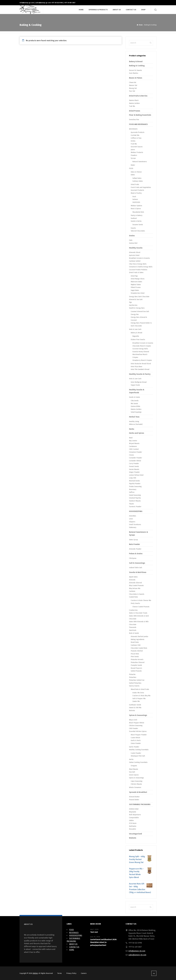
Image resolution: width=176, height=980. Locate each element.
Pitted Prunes (136, 287)
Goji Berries (133, 305)
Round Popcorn (136, 668)
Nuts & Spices (136, 209)
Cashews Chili (136, 645)
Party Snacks (135, 603)
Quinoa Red (133, 243)
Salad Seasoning (135, 495)
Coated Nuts (133, 597)
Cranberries (133, 610)
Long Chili (133, 478)
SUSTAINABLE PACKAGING (140, 804)
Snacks (133, 228)
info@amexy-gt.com (27, 3)
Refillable (133, 826)
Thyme (131, 504)
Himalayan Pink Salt (138, 756)
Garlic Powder (134, 747)
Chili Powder (134, 728)
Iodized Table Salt (136, 568)
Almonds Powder (135, 549)
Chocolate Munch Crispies (142, 346)
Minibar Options (136, 206)
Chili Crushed (134, 449)
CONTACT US (74, 947)
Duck (134, 197)
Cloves (131, 455)
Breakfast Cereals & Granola (139, 258)
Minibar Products (137, 152)
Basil (131, 438)
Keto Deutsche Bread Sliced (141, 364)
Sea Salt (132, 772)
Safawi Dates (137, 178)
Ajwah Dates (133, 577)
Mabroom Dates (136, 282)
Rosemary (133, 489)
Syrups (133, 158)
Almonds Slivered (135, 583)
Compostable (134, 818)
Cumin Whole (135, 738)
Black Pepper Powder (139, 735)
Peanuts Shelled (137, 651)
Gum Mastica (134, 73)
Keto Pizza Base (136, 367)
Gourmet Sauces (137, 147)
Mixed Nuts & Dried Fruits (140, 689)
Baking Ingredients (138, 639)
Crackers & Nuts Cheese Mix (141, 600)
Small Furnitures (135, 525)
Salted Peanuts (136, 671)
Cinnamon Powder (136, 452)
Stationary (133, 527)
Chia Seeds (135, 401)
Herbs (132, 429)
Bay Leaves (133, 441)
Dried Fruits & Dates (136, 272)
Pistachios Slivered (138, 662)
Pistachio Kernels (137, 660)
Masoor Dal (133, 85)
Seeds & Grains (135, 397)
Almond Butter (134, 797)
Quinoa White (135, 406)
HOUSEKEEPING (136, 511)
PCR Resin (133, 823)
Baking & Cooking (137, 66)
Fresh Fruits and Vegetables (141, 187)
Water (133, 165)
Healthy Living (134, 421)
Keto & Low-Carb (135, 329)
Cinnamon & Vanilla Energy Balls (141, 267)
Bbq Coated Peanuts (136, 586)
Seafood (134, 218)
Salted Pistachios (135, 683)
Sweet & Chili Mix (135, 708)
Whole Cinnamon (135, 787)
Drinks (133, 141)
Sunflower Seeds (135, 705)
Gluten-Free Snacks (138, 340)
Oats (131, 240)
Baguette (136, 336)
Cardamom (133, 446)
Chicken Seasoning (136, 726)
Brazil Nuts (135, 642)
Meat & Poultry (136, 193)
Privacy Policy (71, 973)
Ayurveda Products (138, 132)
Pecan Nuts (135, 654)
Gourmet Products (137, 190)
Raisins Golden (134, 103)
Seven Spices (134, 775)
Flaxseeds (133, 627)
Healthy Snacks (136, 248)
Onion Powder (136, 743)
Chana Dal (133, 82)
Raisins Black (134, 100)
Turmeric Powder (135, 507)
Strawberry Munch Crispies (142, 360)
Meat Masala (134, 769)
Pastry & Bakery (137, 215)
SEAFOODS (136, 202)
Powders (134, 155)
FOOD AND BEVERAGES (138, 124)
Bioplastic (133, 812)
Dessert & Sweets (135, 70)
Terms (60, 973)
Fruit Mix (134, 144)
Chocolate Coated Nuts (139, 648)
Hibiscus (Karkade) (136, 424)
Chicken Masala (136, 784)
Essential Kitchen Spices (138, 731)
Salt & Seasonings (137, 563)
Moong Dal (133, 88)
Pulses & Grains (136, 554)
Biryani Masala (134, 443)
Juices (133, 150)
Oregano (134, 766)
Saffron (132, 492)
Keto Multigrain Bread (139, 382)
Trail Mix (132, 106)
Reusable (133, 829)
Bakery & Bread (136, 61)
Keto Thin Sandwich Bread (140, 369)
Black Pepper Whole (137, 723)
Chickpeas (133, 558)
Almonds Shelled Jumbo (139, 637)
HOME (72, 950)
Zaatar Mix (136, 701)
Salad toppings (136, 412)
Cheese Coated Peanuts (141, 607)
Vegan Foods (135, 385)
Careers (84, 973)
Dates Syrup (133, 540)
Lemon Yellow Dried (136, 475)
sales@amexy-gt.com (137, 955)
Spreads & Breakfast (138, 792)
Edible (131, 821)
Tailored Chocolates (138, 231)
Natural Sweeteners (140, 162)
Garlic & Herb (136, 740)
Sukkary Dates (138, 181)
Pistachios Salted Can (137, 680)
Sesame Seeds (138, 225)
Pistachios (133, 677)
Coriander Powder (136, 458)
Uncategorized (135, 834)
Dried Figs (134, 276)
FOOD (131, 168)
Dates (133, 175)
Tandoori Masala (135, 501)
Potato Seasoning (135, 487)
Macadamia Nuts (138, 212)
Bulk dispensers (135, 815)
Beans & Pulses (136, 78)
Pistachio (132, 674)
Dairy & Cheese (136, 172)
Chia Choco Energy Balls (138, 264)
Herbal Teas (134, 417)
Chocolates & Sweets (137, 594)
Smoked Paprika (135, 498)
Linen (131, 519)
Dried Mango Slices (138, 279)
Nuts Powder (135, 544)
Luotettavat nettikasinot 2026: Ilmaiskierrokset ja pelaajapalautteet (104, 942)
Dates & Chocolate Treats (138, 613)
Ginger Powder (134, 472)
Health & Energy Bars (137, 308)
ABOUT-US (73, 944)
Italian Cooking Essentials (138, 762)
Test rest (94, 932)
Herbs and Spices (137, 433)
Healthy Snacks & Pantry (140, 374)
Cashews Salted (135, 261)
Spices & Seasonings (138, 715)
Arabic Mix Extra (138, 693)
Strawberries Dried (138, 293)
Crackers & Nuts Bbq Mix (141, 696)
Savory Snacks (134, 686)
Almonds (132, 580)
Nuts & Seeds (134, 633)
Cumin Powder (136, 753)
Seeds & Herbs (136, 221)
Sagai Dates (135, 290)
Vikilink (35, 973)
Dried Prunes (135, 111)
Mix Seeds (134, 404)
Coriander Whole (135, 461)
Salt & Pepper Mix (139, 699)
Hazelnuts (133, 630)
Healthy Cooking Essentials (139, 750)
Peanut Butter (134, 800)
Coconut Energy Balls (140, 349)
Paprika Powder (135, 484)
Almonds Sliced (135, 252)
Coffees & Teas (136, 138)
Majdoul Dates (136, 285)
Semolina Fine (134, 120)
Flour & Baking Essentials (140, 115)
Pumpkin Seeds (136, 665)
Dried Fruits (135, 184)
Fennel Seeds (134, 466)
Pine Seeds (135, 657)
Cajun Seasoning (137, 781)
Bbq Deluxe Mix (135, 588)
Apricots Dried (134, 255)
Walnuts (132, 711)
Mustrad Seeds (134, 481)
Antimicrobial (134, 809)
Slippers (132, 522)
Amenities (133, 516)
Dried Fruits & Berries (138, 96)
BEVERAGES (133, 129)
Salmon (135, 199)
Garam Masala (134, 469)
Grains (132, 236)
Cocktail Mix (135, 135)
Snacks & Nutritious (138, 572)
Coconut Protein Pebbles (138, 270)
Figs (130, 302)
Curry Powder (134, 464)
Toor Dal (132, 91)
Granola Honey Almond (141, 352)
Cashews (132, 591)
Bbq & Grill (133, 720)
